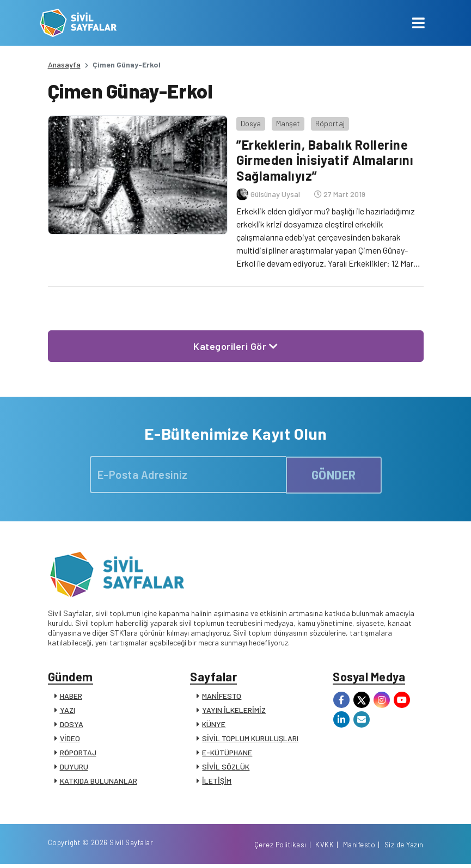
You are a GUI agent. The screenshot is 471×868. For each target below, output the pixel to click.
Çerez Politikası (280, 848)
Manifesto (359, 848)
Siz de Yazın (404, 848)
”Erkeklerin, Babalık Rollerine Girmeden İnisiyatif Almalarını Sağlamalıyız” (325, 159)
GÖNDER (334, 473)
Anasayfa (64, 64)
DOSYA (72, 725)
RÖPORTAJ (78, 753)
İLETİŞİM (217, 781)
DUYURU (74, 767)
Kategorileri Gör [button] (235, 345)
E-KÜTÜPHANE (227, 753)
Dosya (250, 122)
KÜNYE (214, 725)
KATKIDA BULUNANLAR (99, 781)
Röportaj (329, 122)
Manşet (288, 122)
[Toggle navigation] (418, 23)
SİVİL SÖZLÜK (226, 767)
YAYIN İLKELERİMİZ (234, 710)
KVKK (325, 848)
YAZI (68, 710)
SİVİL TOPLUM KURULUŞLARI (250, 739)
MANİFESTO (222, 696)
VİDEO (70, 739)
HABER (71, 696)
